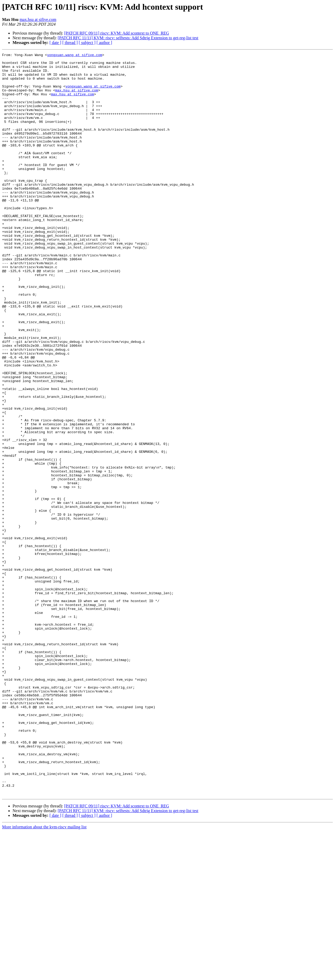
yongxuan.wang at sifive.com (75, 56)
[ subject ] (87, 43)
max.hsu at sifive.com (38, 20)
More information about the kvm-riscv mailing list (44, 975)
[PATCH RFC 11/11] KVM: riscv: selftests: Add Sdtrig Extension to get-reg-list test (128, 38)
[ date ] (55, 43)
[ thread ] (70, 43)
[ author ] (104, 43)
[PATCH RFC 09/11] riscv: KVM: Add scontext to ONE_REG (117, 33)
